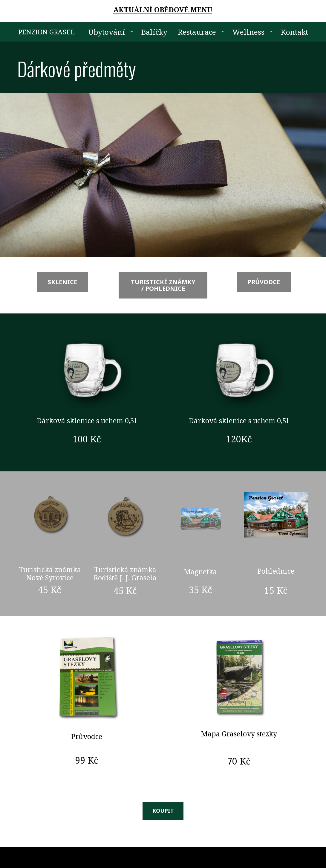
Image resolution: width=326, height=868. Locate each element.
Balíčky (154, 32)
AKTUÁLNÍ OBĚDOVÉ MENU (163, 10)
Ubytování (107, 32)
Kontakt (294, 32)
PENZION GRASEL (46, 32)
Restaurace (197, 32)
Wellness (248, 32)
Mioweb (301, 857)
